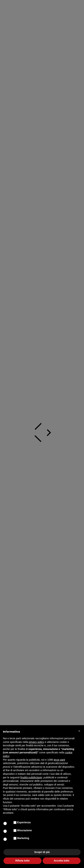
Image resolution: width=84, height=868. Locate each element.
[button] (79, 731)
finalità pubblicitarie (31, 777)
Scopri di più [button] (42, 852)
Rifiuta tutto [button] (23, 861)
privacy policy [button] (36, 742)
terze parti (59, 760)
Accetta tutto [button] (62, 861)
